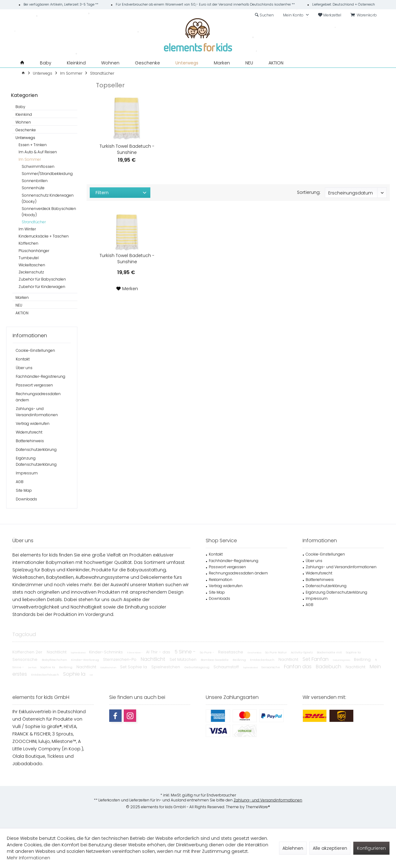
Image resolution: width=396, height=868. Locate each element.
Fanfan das (298, 667)
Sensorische (26, 659)
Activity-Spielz (302, 652)
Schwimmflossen (38, 166)
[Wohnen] (110, 63)
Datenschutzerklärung (36, 449)
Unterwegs (25, 138)
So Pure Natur (276, 652)
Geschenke (26, 130)
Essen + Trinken (33, 145)
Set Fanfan (316, 659)
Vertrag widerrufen (33, 423)
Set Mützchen (184, 659)
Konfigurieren (371, 848)
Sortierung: (309, 192)
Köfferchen (28, 243)
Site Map (24, 490)
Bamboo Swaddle (215, 660)
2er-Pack (32, 667)
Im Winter (27, 229)
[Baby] (46, 63)
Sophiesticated (78, 653)
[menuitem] (365, 15)
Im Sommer (30, 159)
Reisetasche (231, 652)
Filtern (102, 193)
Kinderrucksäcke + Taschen (44, 236)
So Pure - (207, 652)
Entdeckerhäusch (46, 675)
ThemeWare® (258, 807)
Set (91, 675)
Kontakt (23, 359)
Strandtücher (34, 222)
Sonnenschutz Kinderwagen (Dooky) (48, 198)
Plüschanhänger (34, 251)
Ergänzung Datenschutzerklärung (36, 461)
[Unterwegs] (187, 63)
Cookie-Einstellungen (35, 350)
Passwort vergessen (34, 385)
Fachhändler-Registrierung (41, 376)
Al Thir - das (159, 652)
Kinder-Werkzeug (86, 660)
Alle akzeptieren (330, 848)
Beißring (240, 660)
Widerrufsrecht (29, 432)
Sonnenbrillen (35, 181)
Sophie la (353, 652)
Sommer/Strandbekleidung (47, 174)
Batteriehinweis (30, 441)
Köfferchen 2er (28, 652)
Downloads (26, 499)
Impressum (27, 473)
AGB (20, 482)
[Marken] (222, 63)
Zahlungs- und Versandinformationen (37, 412)
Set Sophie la (134, 667)
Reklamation (221, 580)
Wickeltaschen (32, 265)
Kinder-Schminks (107, 652)
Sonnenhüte (33, 188)
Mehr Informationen (28, 858)
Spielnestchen (166, 667)
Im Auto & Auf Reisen (38, 152)
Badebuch (329, 667)
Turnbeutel (29, 258)
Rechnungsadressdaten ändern (38, 397)
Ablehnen (293, 848)
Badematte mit (330, 652)
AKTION (22, 313)
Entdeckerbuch (263, 660)
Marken (22, 297)
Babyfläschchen (55, 660)
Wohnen (23, 122)
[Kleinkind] (76, 63)
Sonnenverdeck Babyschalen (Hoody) (49, 212)
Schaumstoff (227, 667)
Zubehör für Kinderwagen (42, 287)
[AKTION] (276, 63)
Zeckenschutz (31, 272)
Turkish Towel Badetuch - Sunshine (127, 149)
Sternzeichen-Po (120, 659)
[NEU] (249, 63)
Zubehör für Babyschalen (42, 279)
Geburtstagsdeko (342, 660)
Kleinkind (24, 114)
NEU (19, 305)
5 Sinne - (186, 652)
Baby (20, 107)
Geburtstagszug (197, 667)
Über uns (24, 368)
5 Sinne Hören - (135, 653)
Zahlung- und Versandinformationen (268, 800)
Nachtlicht (57, 652)
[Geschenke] (147, 63)
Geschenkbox (255, 653)
